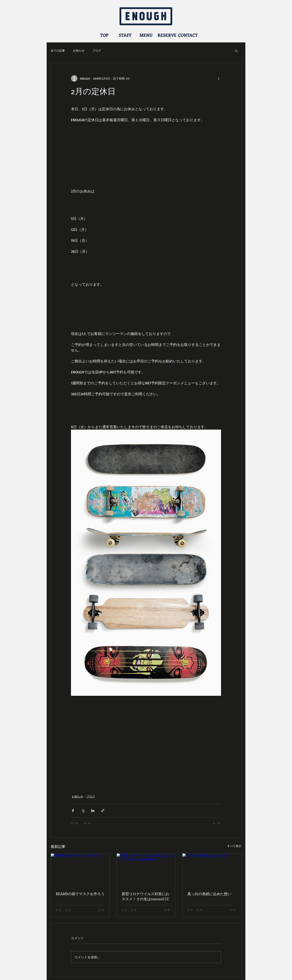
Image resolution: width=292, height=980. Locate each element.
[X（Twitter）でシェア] (83, 811)
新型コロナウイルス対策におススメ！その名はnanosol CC (145, 896)
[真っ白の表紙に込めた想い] (212, 870)
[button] (236, 51)
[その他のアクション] (219, 78)
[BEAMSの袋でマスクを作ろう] (80, 870)
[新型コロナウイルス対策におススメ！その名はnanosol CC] (146, 870)
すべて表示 (234, 846)
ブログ (97, 50)
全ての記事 (58, 50)
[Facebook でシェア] (73, 811)
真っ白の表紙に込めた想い (209, 894)
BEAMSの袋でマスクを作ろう (80, 894)
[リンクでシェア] (103, 811)
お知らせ (79, 50)
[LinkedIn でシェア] (93, 811)
